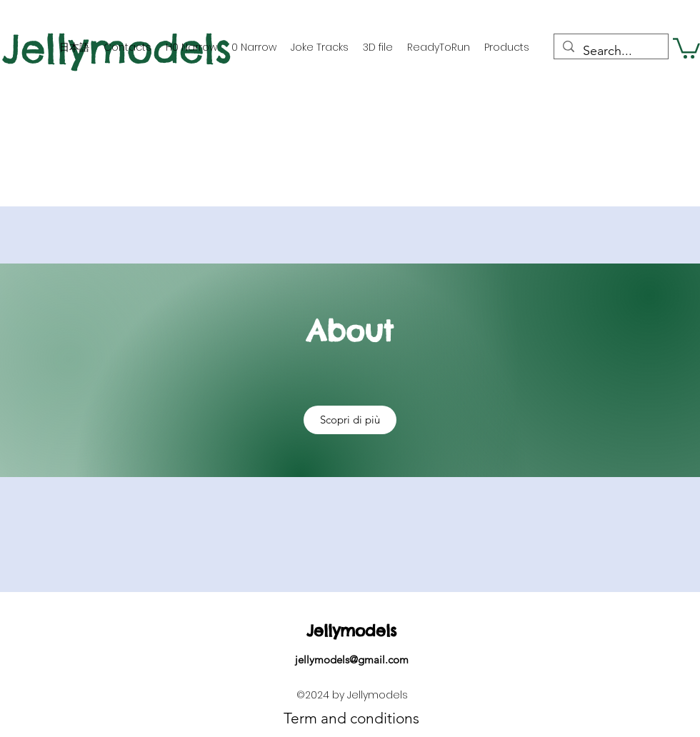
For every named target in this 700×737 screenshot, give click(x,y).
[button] (686, 47)
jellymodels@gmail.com (352, 660)
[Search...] (610, 51)
